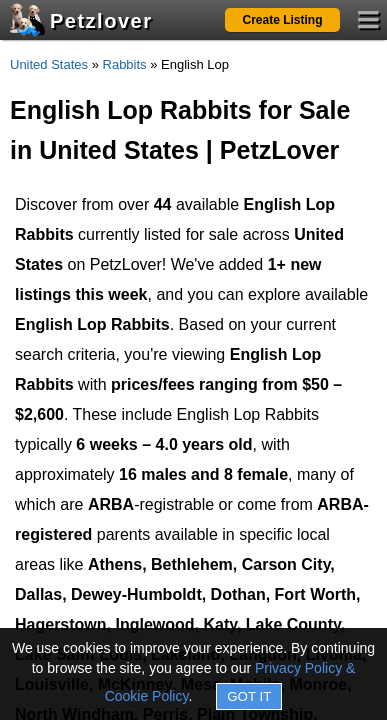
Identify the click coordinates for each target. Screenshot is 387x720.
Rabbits (125, 64)
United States (49, 64)
